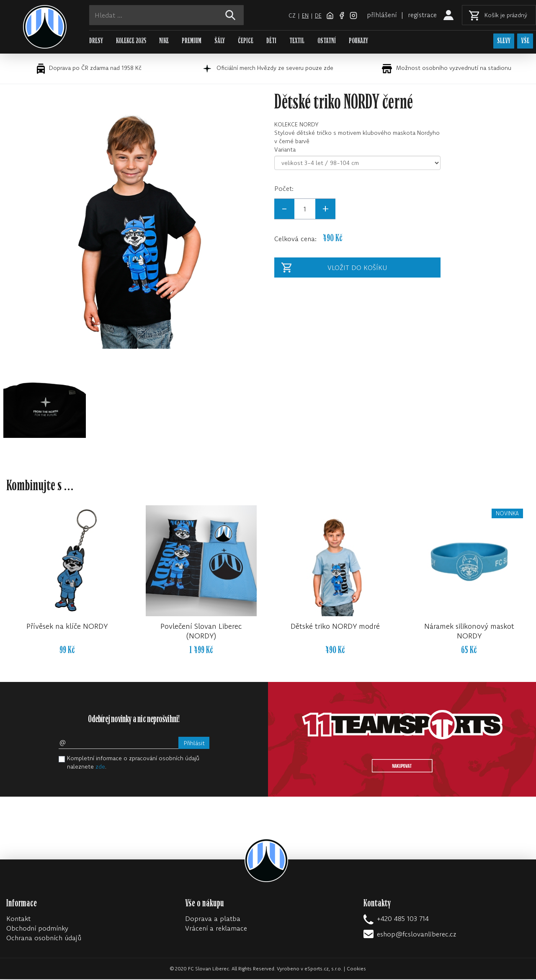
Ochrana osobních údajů (44, 939)
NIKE (164, 41)
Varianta (285, 150)
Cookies (356, 969)
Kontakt (18, 919)
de (318, 15)
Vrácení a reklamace (216, 929)
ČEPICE (246, 41)
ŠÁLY (220, 41)
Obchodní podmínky (37, 929)
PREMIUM (192, 41)
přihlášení (381, 15)
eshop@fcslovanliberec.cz (416, 935)
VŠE (525, 41)
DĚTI (271, 41)
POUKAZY (358, 41)
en (304, 15)
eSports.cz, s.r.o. (323, 969)
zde (100, 767)
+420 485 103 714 (403, 919)
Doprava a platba (213, 919)
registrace (422, 15)
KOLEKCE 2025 (131, 41)
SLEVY (503, 41)
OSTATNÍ (327, 41)
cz (291, 15)
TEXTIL (297, 41)
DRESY (96, 41)
